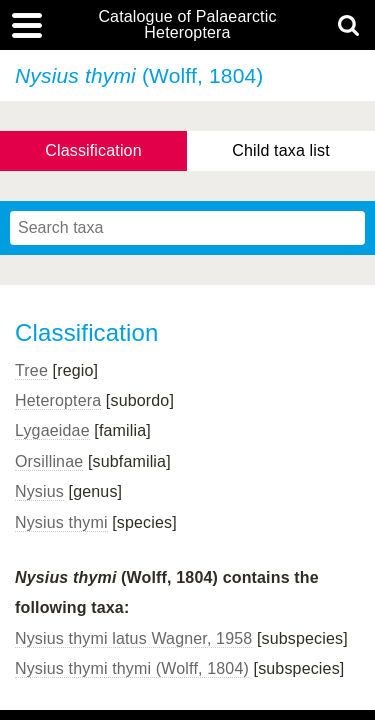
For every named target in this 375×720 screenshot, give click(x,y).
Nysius (39, 491)
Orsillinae (49, 461)
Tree (31, 370)
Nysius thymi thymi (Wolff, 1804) (132, 668)
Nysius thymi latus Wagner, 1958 (133, 638)
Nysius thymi (61, 522)
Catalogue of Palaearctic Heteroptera (187, 25)
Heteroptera (58, 400)
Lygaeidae (52, 430)
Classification (93, 150)
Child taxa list (281, 150)
